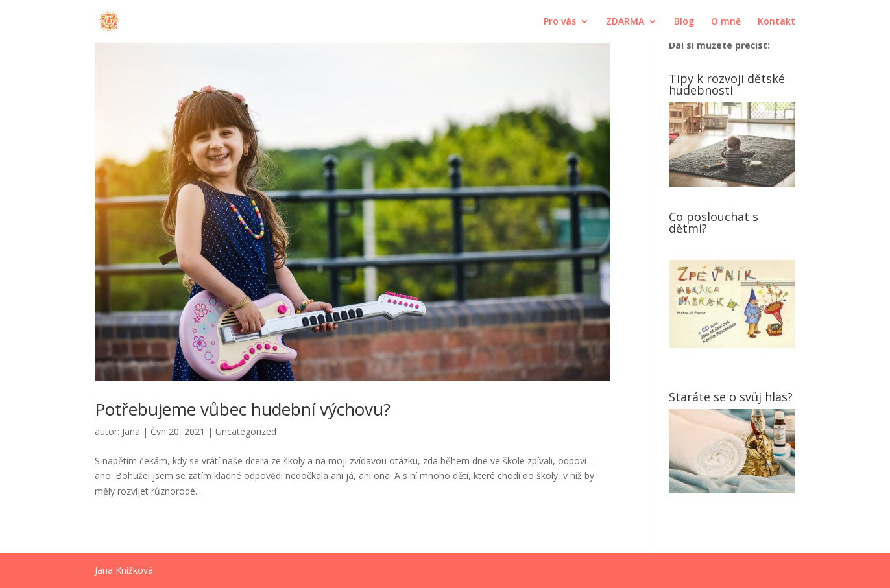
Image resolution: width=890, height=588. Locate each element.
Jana (131, 431)
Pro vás (560, 22)
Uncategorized (246, 431)
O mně (726, 22)
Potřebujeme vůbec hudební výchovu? (243, 409)
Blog (684, 22)
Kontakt (776, 22)
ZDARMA (625, 22)
